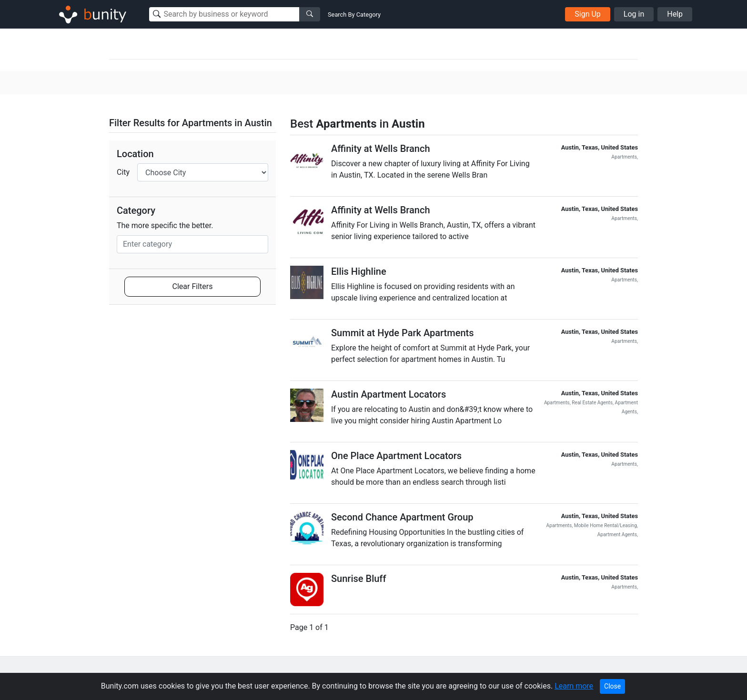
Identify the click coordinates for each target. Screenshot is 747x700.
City (123, 172)
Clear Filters (193, 286)
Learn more (574, 686)
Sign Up (588, 14)
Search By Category (354, 15)
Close (612, 686)
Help (675, 14)
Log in (634, 14)
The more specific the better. (165, 225)
